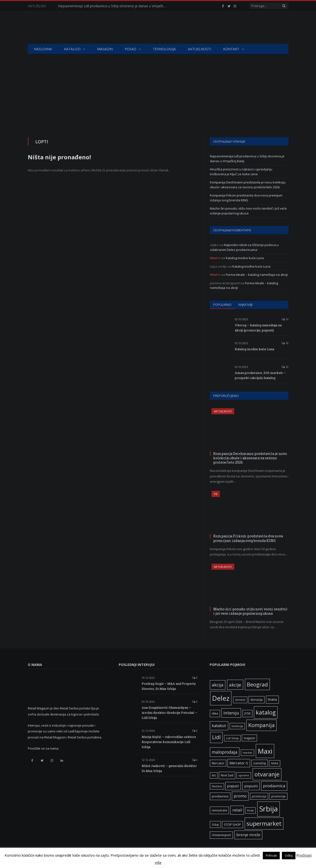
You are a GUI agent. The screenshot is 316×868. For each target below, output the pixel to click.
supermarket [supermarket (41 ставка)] (264, 824)
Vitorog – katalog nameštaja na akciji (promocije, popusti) (258, 328)
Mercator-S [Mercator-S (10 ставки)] (239, 763)
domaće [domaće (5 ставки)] (240, 700)
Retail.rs (215, 258)
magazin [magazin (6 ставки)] (249, 738)
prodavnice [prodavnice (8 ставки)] (220, 796)
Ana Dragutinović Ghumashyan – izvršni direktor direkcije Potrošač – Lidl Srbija (169, 713)
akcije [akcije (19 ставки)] (235, 685)
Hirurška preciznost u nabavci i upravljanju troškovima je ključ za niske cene (241, 172)
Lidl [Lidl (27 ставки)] (216, 737)
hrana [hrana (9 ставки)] (272, 699)
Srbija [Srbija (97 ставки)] (268, 809)
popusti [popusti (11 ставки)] (251, 786)
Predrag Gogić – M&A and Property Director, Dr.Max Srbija (169, 686)
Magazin (105, 49)
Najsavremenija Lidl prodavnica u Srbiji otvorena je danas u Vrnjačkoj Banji (114, 6)
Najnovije (246, 305)
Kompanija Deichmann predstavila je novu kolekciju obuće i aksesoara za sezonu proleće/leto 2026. (248, 185)
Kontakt (231, 49)
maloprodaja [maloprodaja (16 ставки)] (225, 752)
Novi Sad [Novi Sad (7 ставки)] (227, 775)
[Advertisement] (158, 91)
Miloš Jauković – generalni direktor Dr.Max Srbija (169, 768)
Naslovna (43, 49)
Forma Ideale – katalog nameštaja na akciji (257, 275)
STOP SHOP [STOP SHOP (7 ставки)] (232, 825)
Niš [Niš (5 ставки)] (214, 775)
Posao (131, 49)
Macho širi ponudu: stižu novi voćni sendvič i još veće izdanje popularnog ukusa (248, 211)
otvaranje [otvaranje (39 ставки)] (267, 774)
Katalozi (72, 49)
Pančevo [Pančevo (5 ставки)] (217, 786)
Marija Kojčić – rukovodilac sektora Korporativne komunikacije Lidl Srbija (169, 742)
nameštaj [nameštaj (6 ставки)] (260, 763)
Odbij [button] (289, 855)
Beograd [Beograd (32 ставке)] (257, 684)
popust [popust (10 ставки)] (233, 786)
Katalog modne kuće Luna (245, 258)
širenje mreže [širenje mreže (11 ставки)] (248, 835)
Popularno (222, 305)
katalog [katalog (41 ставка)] (266, 712)
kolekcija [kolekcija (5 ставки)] (237, 726)
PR (216, 494)
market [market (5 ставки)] (247, 753)
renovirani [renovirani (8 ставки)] (219, 810)
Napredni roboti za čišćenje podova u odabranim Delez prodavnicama (244, 247)
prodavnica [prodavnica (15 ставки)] (274, 786)
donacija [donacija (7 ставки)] (257, 700)
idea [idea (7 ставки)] (215, 713)
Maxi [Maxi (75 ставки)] (265, 751)
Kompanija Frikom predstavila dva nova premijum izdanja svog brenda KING (246, 198)
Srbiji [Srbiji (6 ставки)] (215, 824)
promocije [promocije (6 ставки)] (278, 796)
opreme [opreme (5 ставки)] (244, 775)
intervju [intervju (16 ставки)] (231, 713)
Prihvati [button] (271, 855)
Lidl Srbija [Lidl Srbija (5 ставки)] (232, 738)
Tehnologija (164, 49)
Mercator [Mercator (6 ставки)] (218, 763)
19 (285, 319)
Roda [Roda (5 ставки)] (250, 810)
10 (285, 367)
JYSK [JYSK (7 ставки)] (247, 713)
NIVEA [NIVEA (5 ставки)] (275, 763)
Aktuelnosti (199, 49)
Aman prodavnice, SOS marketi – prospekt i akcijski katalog (260, 375)
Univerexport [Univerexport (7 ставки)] (221, 835)
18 (285, 343)
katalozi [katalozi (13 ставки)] (219, 726)
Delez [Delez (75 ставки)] (221, 698)
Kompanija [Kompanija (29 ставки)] (261, 725)
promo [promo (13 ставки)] (240, 796)
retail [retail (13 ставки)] (237, 810)
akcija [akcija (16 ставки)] (218, 685)
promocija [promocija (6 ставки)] (259, 796)
